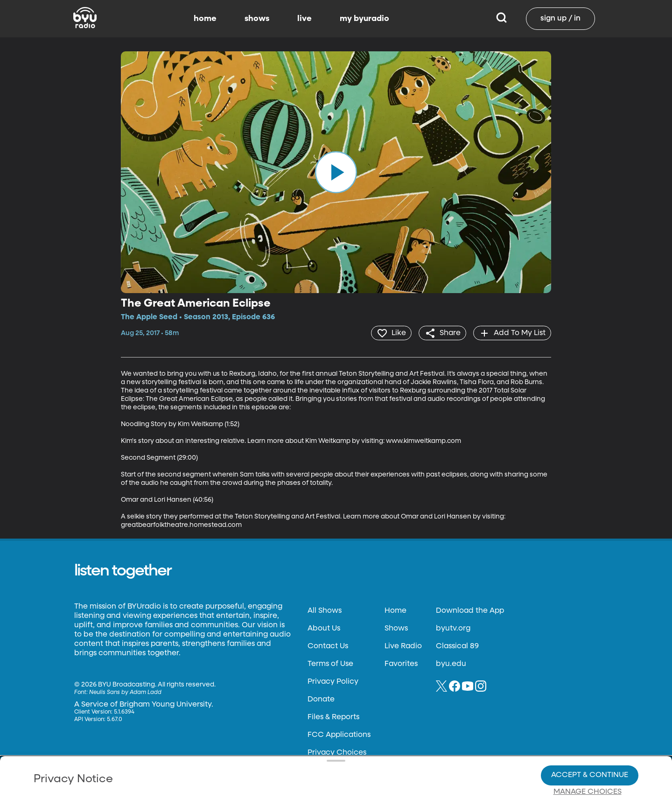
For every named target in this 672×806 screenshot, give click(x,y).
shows (257, 19)
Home (395, 610)
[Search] (501, 19)
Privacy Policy (333, 681)
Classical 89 (457, 646)
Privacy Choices (228, 767)
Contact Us (328, 646)
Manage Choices (588, 760)
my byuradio (364, 19)
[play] (336, 172)
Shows (396, 628)
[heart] (389, 333)
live (304, 19)
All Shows (325, 610)
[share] (441, 333)
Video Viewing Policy (297, 759)
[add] (512, 333)
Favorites (401, 664)
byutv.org (453, 628)
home (205, 19)
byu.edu (451, 664)
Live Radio (403, 646)
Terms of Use (330, 664)
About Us (324, 628)
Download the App (470, 610)
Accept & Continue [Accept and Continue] (590, 743)
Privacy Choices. (350, 743)
